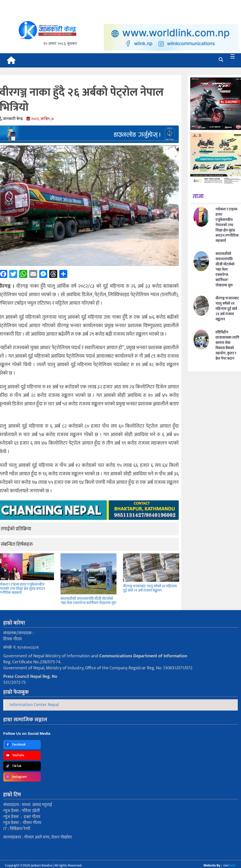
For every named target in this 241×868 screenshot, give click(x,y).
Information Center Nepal (34, 705)
